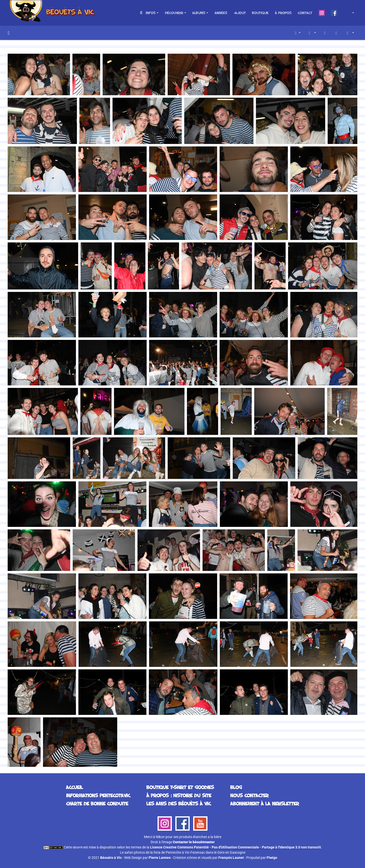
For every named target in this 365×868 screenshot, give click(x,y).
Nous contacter (249, 795)
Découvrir (174, 13)
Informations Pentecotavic (98, 795)
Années (221, 13)
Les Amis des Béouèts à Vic (179, 803)
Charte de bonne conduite (97, 803)
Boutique (260, 13)
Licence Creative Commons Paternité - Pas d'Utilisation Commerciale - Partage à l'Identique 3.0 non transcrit (236, 847)
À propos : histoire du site (179, 795)
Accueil (9, 33)
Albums (199, 13)
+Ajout (240, 13)
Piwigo (272, 858)
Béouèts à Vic (111, 858)
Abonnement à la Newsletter (265, 803)
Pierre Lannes (160, 858)
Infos (151, 13)
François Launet (231, 858)
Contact (305, 13)
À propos (283, 13)
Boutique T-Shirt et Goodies (180, 787)
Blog (236, 787)
